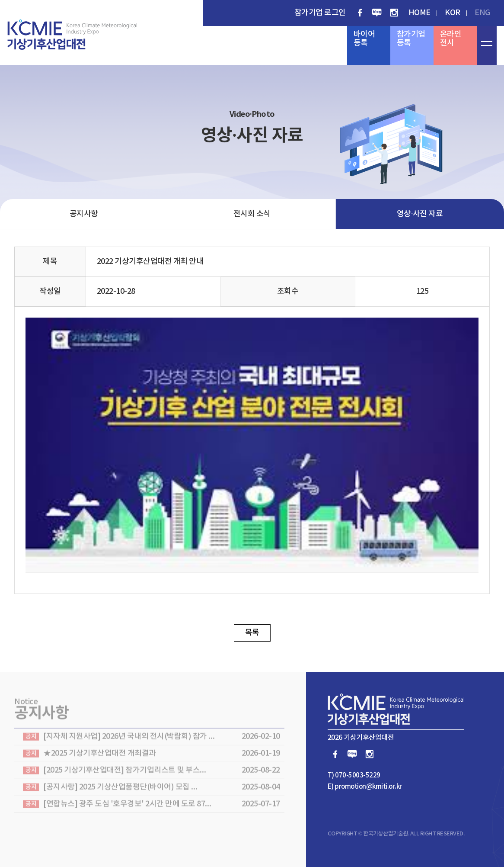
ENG (482, 13)
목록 (252, 633)
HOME (419, 13)
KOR (453, 13)
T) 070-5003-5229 (354, 775)
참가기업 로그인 (320, 13)
